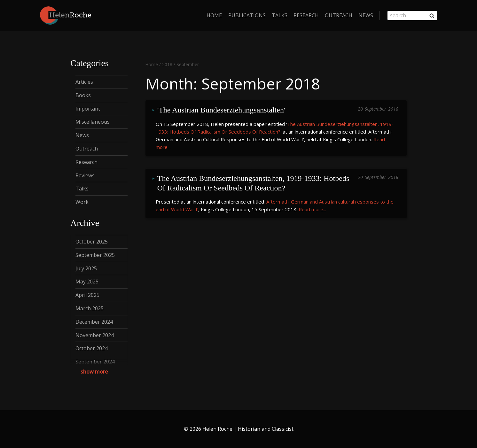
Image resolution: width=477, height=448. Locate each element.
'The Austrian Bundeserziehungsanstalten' (221, 109)
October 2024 (92, 348)
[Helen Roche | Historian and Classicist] (66, 15)
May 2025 (87, 282)
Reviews (85, 175)
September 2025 (95, 255)
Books (83, 95)
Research (306, 15)
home (214, 15)
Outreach (339, 15)
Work (82, 202)
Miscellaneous (93, 122)
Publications (247, 15)
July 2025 (86, 268)
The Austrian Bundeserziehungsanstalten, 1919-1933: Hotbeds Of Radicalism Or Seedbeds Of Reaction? (254, 179)
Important (88, 109)
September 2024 (95, 362)
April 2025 (87, 295)
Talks (280, 15)
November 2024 (95, 335)
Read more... (312, 203)
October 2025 (92, 242)
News (366, 15)
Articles (84, 82)
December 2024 (94, 322)
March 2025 (90, 308)
